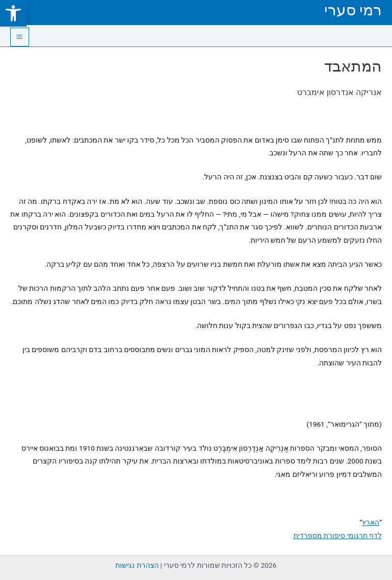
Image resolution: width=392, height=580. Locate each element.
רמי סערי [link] (353, 10)
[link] (13, 13)
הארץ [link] (371, 522)
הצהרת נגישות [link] (137, 565)
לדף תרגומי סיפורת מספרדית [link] (338, 536)
